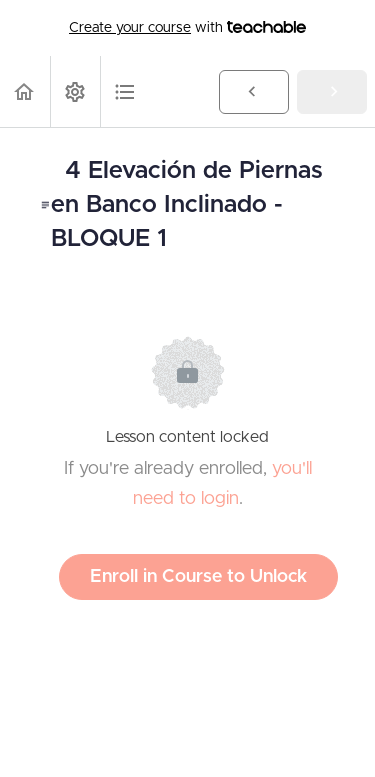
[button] (25, 91)
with (187, 28)
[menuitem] (75, 91)
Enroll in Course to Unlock (198, 577)
